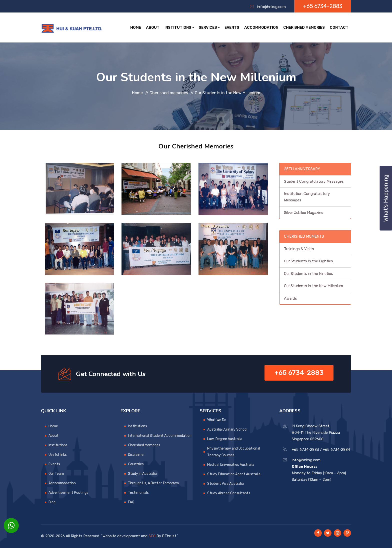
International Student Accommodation (160, 436)
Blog (52, 502)
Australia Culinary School (227, 429)
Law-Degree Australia (225, 439)
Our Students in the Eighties (308, 261)
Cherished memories (169, 93)
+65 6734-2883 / (307, 450)
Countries (136, 464)
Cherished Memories (304, 27)
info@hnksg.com (271, 7)
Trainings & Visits (299, 249)
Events (232, 27)
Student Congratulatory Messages (314, 181)
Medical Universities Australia (231, 465)
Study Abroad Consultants (229, 493)
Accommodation (261, 27)
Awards (290, 298)
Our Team (56, 474)
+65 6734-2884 (336, 450)
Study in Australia (142, 474)
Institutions (179, 27)
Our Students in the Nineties (308, 274)
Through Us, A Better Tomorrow (153, 483)
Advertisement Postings (68, 493)
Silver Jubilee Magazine (304, 213)
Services (209, 27)
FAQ (131, 502)
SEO (152, 536)
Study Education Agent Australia (234, 474)
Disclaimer (136, 455)
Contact (339, 27)
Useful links (58, 455)
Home (136, 27)
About (153, 27)
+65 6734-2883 (323, 6)
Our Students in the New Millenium (313, 286)
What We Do (217, 420)
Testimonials (138, 493)
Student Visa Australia (225, 484)
